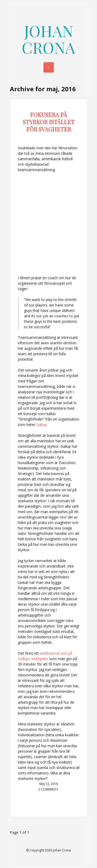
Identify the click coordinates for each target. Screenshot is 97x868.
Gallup (41, 425)
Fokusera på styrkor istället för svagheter (49, 122)
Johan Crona (48, 39)
